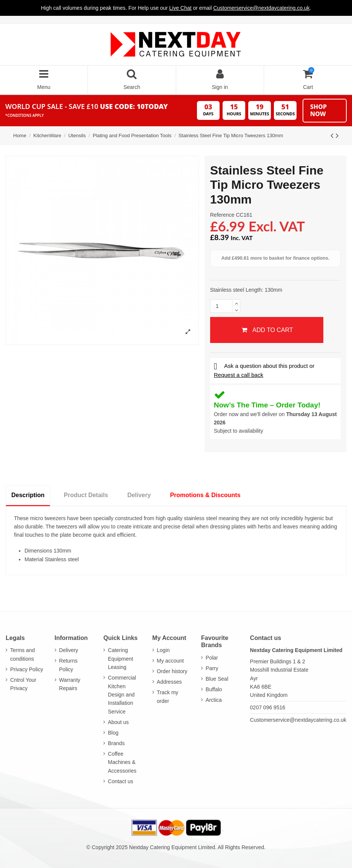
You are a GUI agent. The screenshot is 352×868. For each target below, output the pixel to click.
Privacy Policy (27, 669)
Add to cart (267, 330)
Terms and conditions (22, 654)
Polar (212, 658)
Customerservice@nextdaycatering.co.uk (298, 720)
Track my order (168, 697)
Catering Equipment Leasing (121, 659)
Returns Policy (68, 665)
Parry (212, 668)
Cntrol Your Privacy (23, 684)
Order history (172, 671)
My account (171, 661)
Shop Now (318, 110)
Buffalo (214, 689)
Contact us (121, 781)
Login (163, 650)
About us (118, 722)
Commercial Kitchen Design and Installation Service (122, 695)
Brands (116, 743)
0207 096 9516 (268, 707)
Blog (113, 733)
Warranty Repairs (70, 684)
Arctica (214, 700)
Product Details (86, 495)
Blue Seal (217, 679)
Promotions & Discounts (205, 495)
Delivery (139, 495)
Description (28, 495)
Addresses (169, 682)
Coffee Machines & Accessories (122, 762)
